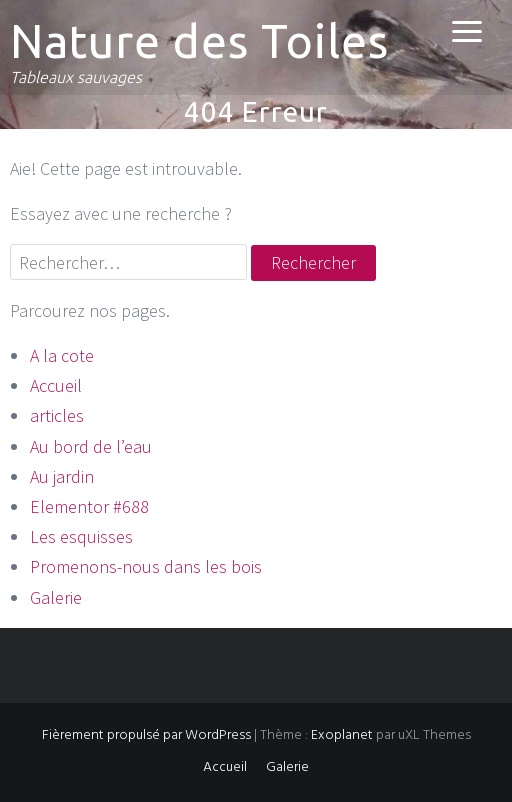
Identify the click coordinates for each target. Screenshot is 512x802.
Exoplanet (342, 735)
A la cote (62, 355)
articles (57, 415)
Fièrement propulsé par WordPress (146, 735)
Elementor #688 (89, 506)
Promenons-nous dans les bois (146, 566)
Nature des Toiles (199, 41)
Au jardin (62, 476)
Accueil (56, 385)
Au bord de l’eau (91, 446)
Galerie (56, 597)
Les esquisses (81, 536)
